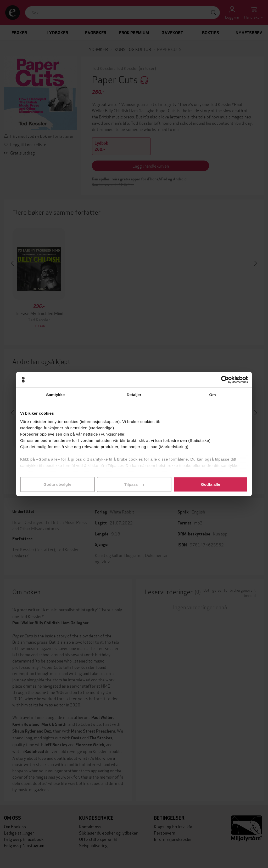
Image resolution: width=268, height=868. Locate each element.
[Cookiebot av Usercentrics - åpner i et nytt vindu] (225, 380)
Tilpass (134, 484)
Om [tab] (212, 395)
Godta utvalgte (57, 484)
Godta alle (211, 484)
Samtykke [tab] (56, 395)
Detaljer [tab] (134, 395)
